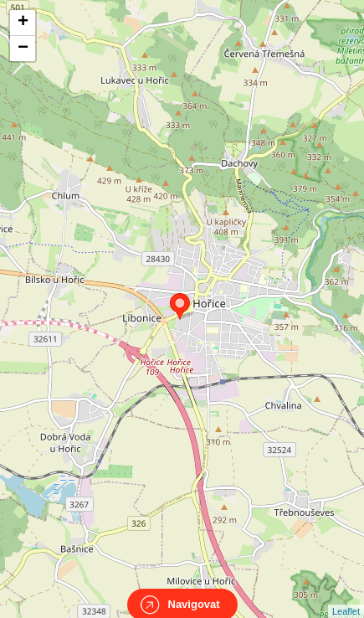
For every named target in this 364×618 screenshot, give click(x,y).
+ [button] (23, 23)
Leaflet (346, 596)
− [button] (23, 49)
